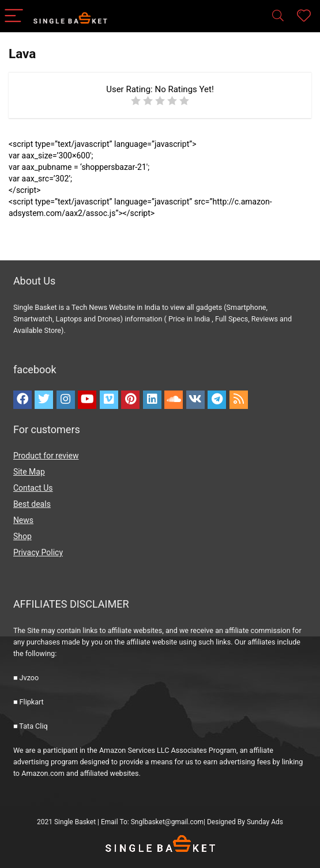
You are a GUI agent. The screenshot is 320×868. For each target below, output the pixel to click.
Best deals (32, 504)
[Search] (278, 16)
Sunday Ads (265, 822)
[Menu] (14, 16)
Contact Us (33, 488)
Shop (22, 536)
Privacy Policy (38, 552)
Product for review (46, 456)
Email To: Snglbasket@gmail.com (152, 822)
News (23, 520)
